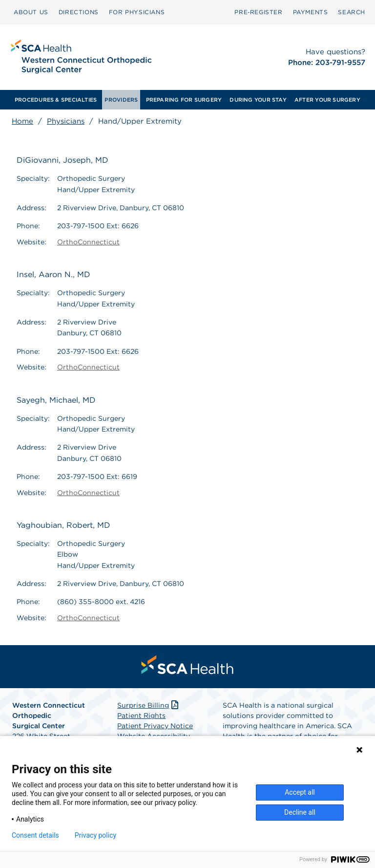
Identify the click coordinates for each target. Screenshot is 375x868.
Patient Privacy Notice (155, 726)
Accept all (300, 792)
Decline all (300, 812)
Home (22, 121)
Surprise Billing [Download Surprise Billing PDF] (149, 705)
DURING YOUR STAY (258, 100)
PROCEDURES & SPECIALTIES (56, 100)
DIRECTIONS (79, 12)
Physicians (66, 121)
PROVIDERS (121, 100)
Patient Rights (141, 716)
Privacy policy (95, 835)
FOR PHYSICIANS (137, 12)
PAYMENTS (311, 12)
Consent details (35, 835)
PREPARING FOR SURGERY (184, 100)
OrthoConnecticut (88, 242)
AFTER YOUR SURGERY (327, 100)
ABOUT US (31, 12)
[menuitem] (31, 12)
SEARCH (352, 12)
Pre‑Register (258, 12)
